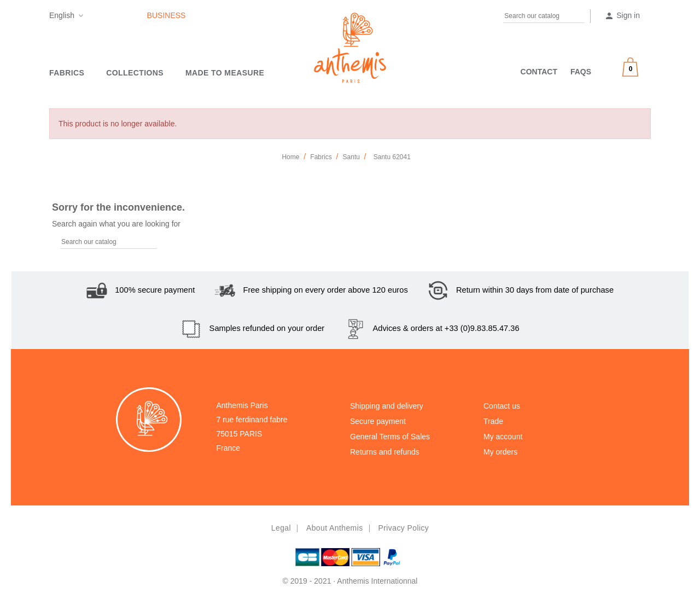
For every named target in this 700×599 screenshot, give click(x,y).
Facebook (94, 18)
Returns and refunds (385, 452)
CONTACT (539, 72)
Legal (281, 528)
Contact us (502, 406)
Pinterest (115, 18)
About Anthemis (335, 528)
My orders (500, 452)
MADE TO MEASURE (225, 73)
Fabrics (67, 73)
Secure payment (378, 421)
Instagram (136, 18)
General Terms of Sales (390, 437)
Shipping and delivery (387, 406)
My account (503, 437)
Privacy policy (403, 528)
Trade (493, 421)
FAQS (581, 72)
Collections (135, 73)
